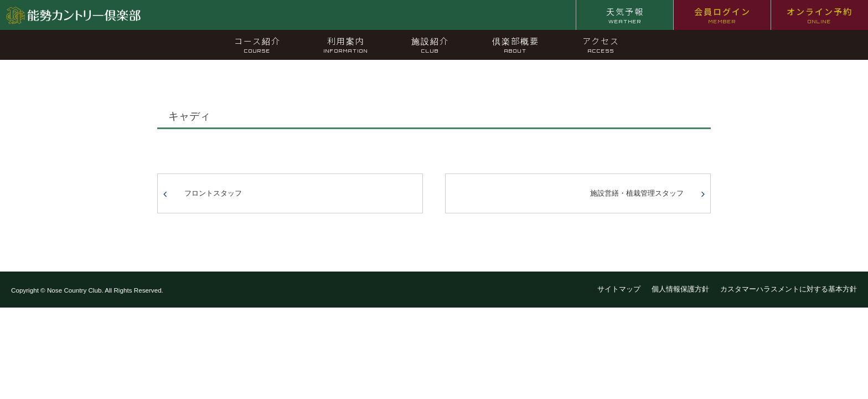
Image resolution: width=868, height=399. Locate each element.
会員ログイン (722, 15)
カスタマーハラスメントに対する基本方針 (789, 289)
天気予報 (625, 15)
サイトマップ (619, 289)
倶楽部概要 (516, 44)
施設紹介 (430, 44)
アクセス (601, 44)
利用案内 (346, 44)
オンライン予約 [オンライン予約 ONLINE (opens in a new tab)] (820, 15)
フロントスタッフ (213, 193)
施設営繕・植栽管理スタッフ (637, 193)
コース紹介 (257, 44)
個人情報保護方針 (680, 289)
